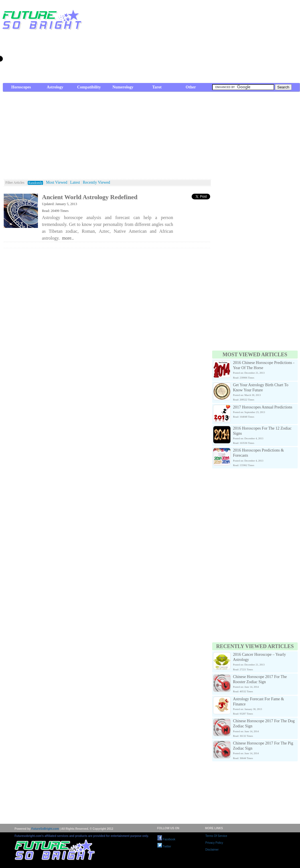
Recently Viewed (96, 183)
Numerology (123, 87)
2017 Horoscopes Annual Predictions (263, 407)
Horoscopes (21, 87)
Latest (75, 183)
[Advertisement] (236, 43)
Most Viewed (57, 183)
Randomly (35, 183)
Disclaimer (212, 850)
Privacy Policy (214, 843)
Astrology (55, 87)
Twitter (164, 846)
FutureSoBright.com (45, 829)
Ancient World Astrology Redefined (90, 197)
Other (191, 87)
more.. (68, 238)
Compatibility (89, 87)
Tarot (157, 87)
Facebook (166, 839)
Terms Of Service (216, 836)
